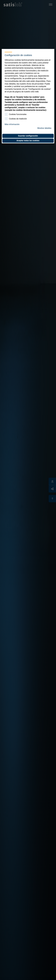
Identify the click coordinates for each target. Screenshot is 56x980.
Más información (12, 124)
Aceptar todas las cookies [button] (28, 141)
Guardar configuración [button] (28, 136)
